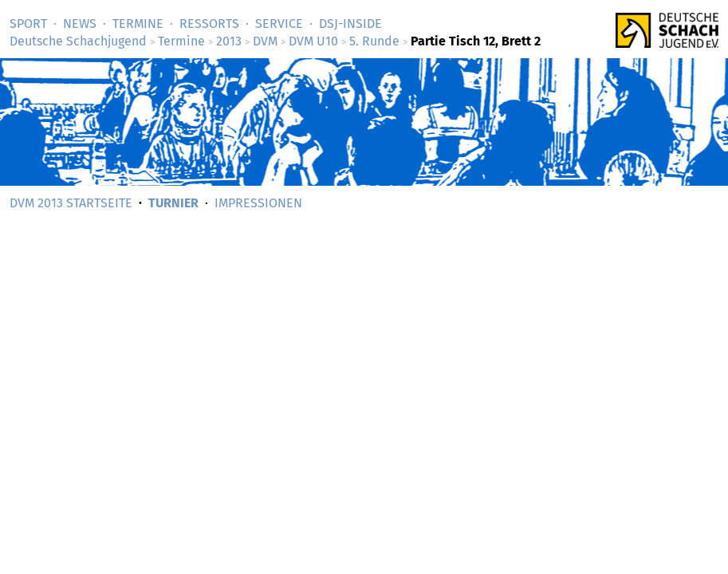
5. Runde (374, 41)
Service (279, 24)
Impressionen (258, 203)
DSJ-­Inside (350, 24)
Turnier (173, 203)
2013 (229, 41)
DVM (265, 41)
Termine (138, 24)
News (80, 24)
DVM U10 (313, 41)
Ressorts (209, 24)
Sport (28, 24)
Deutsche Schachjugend (78, 41)
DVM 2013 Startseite (71, 203)
